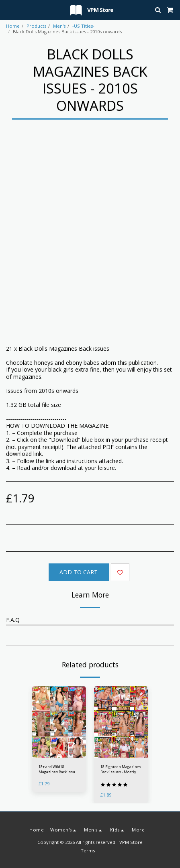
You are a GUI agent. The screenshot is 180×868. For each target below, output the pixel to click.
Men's (59, 26)
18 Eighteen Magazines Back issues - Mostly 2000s (121, 769)
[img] (59, 722)
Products (36, 26)
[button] (9, 9)
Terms (88, 851)
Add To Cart (79, 572)
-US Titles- (83, 26)
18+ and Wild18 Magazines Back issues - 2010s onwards (59, 769)
